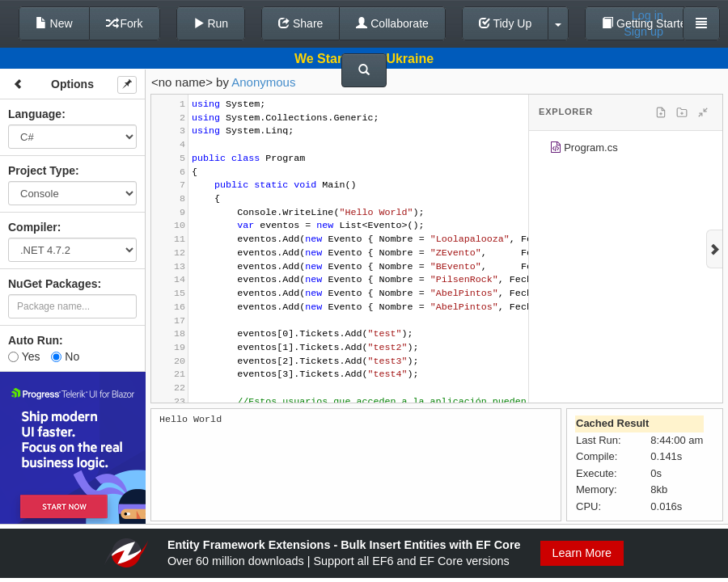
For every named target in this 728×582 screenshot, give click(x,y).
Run (211, 23)
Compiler (33, 227)
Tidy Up (505, 23)
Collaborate (392, 23)
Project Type (42, 171)
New (54, 23)
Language (35, 114)
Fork (125, 23)
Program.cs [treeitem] (584, 150)
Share (301, 23)
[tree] (626, 150)
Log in (648, 15)
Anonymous (263, 82)
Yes (24, 356)
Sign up (643, 32)
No (65, 356)
